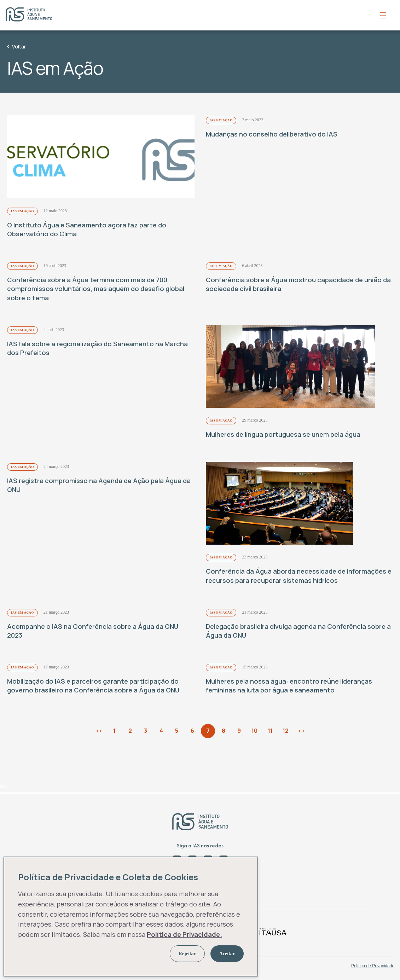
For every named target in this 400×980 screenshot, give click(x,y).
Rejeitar (187, 954)
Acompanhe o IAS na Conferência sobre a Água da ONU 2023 (93, 632)
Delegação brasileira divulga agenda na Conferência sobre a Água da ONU (298, 632)
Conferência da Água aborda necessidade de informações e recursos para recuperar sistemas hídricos (299, 577)
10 (254, 732)
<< (99, 732)
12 (286, 732)
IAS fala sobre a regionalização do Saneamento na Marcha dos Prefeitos (97, 349)
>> (301, 732)
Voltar (16, 47)
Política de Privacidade (373, 967)
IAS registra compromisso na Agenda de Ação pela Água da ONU (99, 486)
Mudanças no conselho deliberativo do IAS (272, 134)
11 (270, 732)
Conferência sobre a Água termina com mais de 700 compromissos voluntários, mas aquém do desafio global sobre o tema (96, 289)
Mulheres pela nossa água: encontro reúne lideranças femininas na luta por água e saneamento (289, 687)
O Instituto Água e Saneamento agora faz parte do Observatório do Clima (87, 230)
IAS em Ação (22, 211)
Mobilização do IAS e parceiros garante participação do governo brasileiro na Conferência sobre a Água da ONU (93, 687)
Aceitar (227, 954)
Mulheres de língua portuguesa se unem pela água (283, 435)
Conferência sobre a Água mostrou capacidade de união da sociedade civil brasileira (298, 285)
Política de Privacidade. (184, 934)
